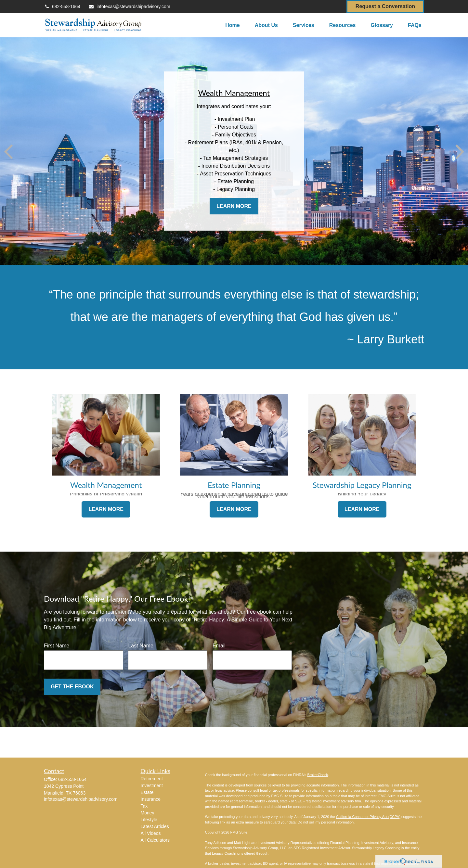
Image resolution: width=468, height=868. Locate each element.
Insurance (151, 799)
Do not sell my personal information (326, 822)
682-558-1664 (62, 6)
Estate (147, 792)
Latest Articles (155, 826)
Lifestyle (149, 820)
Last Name (141, 646)
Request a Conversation (385, 6)
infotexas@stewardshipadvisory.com (129, 6)
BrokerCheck (318, 775)
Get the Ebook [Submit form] (72, 687)
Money (148, 813)
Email (219, 646)
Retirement (152, 779)
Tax (144, 806)
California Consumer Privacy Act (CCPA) (368, 817)
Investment (152, 785)
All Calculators (155, 840)
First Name (57, 646)
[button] (232, 25)
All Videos (151, 833)
